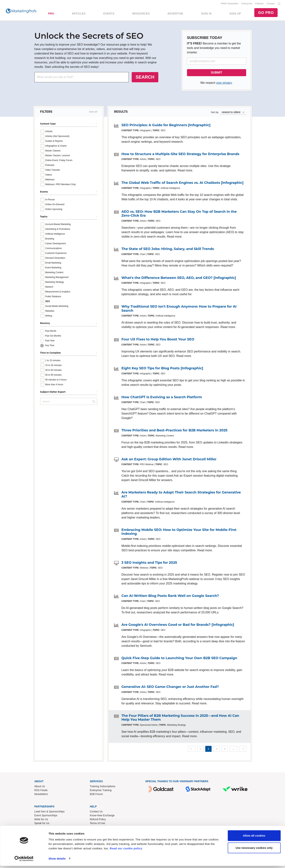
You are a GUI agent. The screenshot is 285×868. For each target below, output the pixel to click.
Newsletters (41, 795)
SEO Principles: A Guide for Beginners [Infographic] (166, 126)
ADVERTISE (175, 14)
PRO (51, 14)
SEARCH (145, 78)
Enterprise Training (101, 791)
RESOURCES (141, 14)
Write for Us (41, 820)
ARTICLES (79, 14)
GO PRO (266, 13)
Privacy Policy (98, 828)
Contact (271, 4)
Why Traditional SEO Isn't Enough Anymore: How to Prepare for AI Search (179, 309)
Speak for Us (42, 824)
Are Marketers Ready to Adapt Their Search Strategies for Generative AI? (181, 495)
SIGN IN (206, 14)
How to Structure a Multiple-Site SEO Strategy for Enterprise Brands (181, 155)
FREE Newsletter (230, 4)
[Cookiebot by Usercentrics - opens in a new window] (24, 861)
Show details (57, 861)
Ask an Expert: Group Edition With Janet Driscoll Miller (169, 460)
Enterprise (247, 4)
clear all (93, 112)
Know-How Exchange (102, 816)
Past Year (50, 341)
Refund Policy (98, 820)
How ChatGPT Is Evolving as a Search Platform (162, 398)
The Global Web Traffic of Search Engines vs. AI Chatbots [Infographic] (183, 183)
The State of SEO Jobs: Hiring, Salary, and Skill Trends (168, 250)
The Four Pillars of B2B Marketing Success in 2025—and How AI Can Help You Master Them (180, 718)
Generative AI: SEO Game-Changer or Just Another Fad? (170, 688)
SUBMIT (216, 73)
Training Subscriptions (103, 787)
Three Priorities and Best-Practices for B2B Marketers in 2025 (174, 431)
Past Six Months (53, 337)
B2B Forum (96, 795)
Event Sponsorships (46, 816)
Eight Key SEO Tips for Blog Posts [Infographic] (162, 369)
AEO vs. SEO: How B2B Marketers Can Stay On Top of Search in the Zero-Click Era (179, 214)
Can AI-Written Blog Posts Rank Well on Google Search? (170, 597)
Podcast (259, 4)
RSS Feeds (41, 791)
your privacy (224, 83)
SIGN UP (235, 14)
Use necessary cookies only (254, 850)
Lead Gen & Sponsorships (49, 812)
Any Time (50, 346)
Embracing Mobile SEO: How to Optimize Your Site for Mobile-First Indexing (179, 533)
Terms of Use (97, 824)
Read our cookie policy (126, 850)
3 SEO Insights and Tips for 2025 (149, 563)
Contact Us (96, 812)
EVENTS (109, 14)
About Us (40, 787)
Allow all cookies (254, 838)
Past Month (51, 332)
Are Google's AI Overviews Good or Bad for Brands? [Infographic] (178, 625)
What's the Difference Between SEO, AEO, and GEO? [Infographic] (179, 279)
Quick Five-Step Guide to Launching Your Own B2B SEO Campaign (179, 659)
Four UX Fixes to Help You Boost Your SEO (158, 340)
